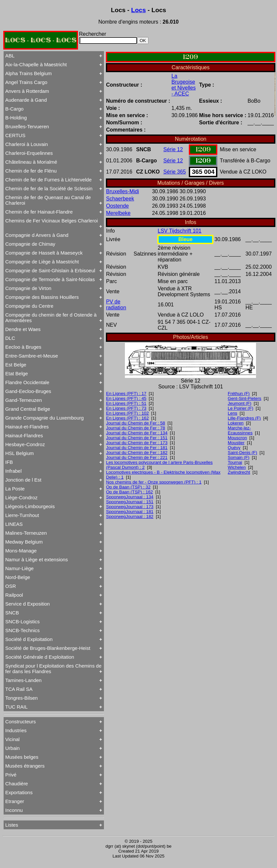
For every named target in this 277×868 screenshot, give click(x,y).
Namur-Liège (20, 568)
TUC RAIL (16, 707)
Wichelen (237, 467)
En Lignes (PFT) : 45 (126, 398)
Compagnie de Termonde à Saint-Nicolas (50, 279)
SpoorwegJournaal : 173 (130, 507)
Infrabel (13, 471)
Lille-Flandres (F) (244, 418)
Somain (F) (239, 457)
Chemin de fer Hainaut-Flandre (39, 212)
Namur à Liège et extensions (37, 559)
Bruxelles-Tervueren (27, 126)
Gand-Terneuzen (24, 400)
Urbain (12, 748)
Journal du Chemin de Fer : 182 (137, 453)
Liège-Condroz (21, 497)
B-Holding (16, 118)
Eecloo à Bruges (23, 347)
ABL (10, 56)
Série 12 (173, 149)
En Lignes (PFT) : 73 (126, 408)
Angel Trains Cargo (26, 82)
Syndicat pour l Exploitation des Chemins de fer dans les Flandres (53, 669)
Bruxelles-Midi (123, 191)
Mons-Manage (21, 551)
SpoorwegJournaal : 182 (130, 517)
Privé (11, 775)
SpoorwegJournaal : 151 (130, 502)
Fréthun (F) (239, 393)
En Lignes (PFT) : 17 (126, 393)
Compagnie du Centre (29, 306)
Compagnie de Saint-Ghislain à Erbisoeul (50, 270)
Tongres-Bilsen (21, 698)
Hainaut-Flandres (24, 435)
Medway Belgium (24, 542)
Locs (138, 10)
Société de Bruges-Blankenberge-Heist (48, 648)
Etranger (15, 801)
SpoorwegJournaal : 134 (130, 497)
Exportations (19, 792)
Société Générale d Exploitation (40, 657)
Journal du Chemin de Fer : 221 (137, 457)
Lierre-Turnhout (22, 515)
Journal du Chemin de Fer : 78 (136, 428)
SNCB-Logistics (22, 621)
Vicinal (12, 739)
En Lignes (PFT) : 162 (128, 418)
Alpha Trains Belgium (29, 73)
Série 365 (175, 172)
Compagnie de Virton (28, 288)
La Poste (15, 489)
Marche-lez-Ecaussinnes (240, 430)
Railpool (14, 595)
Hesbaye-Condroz (25, 444)
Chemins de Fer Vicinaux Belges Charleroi (51, 221)
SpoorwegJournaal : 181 (130, 512)
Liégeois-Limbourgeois (30, 506)
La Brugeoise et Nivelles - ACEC (184, 85)
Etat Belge (17, 373)
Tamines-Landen (23, 680)
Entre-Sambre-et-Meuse (32, 356)
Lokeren (236, 423)
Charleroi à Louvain (27, 144)
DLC (10, 338)
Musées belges (22, 757)
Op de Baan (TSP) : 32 (129, 487)
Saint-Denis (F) (243, 453)
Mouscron (237, 438)
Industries (16, 730)
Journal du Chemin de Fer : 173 (137, 443)
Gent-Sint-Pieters (245, 398)
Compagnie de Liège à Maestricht (42, 262)
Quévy (234, 448)
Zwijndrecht (239, 472)
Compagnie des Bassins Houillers (42, 297)
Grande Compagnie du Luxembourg (44, 418)
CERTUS (15, 135)
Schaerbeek (120, 199)
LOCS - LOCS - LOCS (41, 40)
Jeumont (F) (240, 403)
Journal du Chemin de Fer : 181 (137, 448)
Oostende (118, 206)
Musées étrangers (25, 766)
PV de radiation (116, 305)
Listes (12, 825)
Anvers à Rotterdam (27, 91)
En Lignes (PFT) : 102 (128, 413)
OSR (11, 586)
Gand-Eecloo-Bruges (28, 391)
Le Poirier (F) (241, 408)
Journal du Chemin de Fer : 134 (137, 433)
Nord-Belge (18, 577)
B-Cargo (14, 109)
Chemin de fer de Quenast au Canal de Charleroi (48, 200)
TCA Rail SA (19, 689)
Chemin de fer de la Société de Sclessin (49, 188)
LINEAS (14, 524)
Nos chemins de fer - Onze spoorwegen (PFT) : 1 (154, 482)
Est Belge (16, 365)
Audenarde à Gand (26, 100)
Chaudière (17, 784)
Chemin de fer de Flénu (31, 171)
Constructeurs (20, 722)
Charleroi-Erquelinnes (29, 153)
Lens (233, 413)
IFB (9, 462)
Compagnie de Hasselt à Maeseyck (44, 253)
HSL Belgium (20, 453)
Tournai (235, 462)
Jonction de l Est (23, 480)
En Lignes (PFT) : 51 (126, 403)
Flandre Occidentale (27, 382)
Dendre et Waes (23, 329)
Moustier (236, 443)
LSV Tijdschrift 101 (179, 231)
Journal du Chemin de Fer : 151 (137, 438)
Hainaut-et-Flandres (27, 427)
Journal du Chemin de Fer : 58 (136, 423)
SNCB (12, 613)
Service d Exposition (28, 604)
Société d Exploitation (29, 639)
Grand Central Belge (28, 409)
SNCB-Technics (22, 630)
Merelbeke (119, 213)
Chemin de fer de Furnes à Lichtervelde (48, 180)
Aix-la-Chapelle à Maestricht (36, 64)
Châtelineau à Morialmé (31, 162)
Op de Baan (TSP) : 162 (130, 492)
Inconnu (14, 810)
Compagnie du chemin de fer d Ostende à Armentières (51, 318)
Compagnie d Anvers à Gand (37, 235)
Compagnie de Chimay (30, 244)
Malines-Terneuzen (26, 533)
